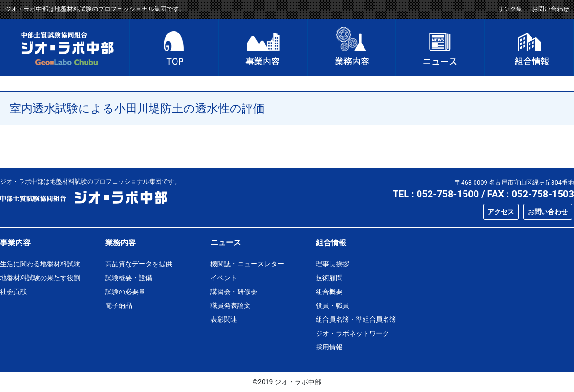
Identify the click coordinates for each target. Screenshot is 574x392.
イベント (224, 278)
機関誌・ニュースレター (247, 264)
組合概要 (329, 292)
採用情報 (329, 347)
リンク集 (510, 9)
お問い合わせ (551, 9)
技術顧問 (329, 278)
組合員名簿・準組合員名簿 (356, 319)
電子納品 (119, 305)
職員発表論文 (231, 305)
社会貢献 (13, 292)
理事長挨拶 (332, 264)
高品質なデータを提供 (139, 264)
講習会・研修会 (234, 292)
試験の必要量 (125, 292)
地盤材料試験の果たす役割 (40, 278)
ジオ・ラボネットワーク (353, 333)
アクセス (501, 212)
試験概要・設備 (129, 278)
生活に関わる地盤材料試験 (40, 264)
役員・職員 (332, 305)
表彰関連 (224, 319)
